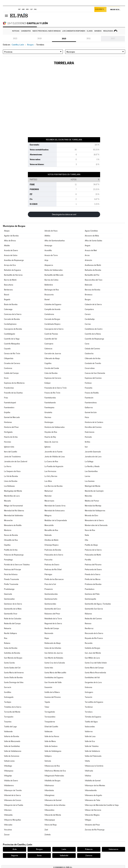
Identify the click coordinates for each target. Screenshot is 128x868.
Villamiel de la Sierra (12, 795)
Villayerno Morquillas (12, 820)
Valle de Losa (90, 736)
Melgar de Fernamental (13, 506)
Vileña (87, 761)
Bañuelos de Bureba (93, 270)
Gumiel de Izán (91, 412)
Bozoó (7, 295)
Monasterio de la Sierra (94, 520)
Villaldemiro (9, 785)
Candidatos (26, 31)
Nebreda (48, 535)
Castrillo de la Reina (93, 334)
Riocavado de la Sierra (94, 633)
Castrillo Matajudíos (12, 344)
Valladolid (64, 855)
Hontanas (8, 422)
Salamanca (113, 849)
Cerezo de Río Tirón (12, 354)
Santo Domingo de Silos (14, 682)
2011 (88, 38)
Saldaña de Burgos (92, 648)
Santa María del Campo (94, 668)
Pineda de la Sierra (93, 574)
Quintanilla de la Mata (13, 609)
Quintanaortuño (51, 599)
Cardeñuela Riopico (52, 324)
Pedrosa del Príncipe (12, 569)
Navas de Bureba (11, 535)
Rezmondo (49, 633)
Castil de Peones (51, 334)
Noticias (16, 31)
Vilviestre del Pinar (92, 825)
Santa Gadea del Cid (12, 668)
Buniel (47, 300)
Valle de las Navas (52, 736)
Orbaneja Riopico (52, 545)
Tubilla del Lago (10, 727)
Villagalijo (8, 776)
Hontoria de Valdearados (55, 427)
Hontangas (49, 422)
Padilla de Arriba (11, 550)
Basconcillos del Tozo (94, 280)
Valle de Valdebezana (13, 751)
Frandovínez (9, 388)
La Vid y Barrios (51, 476)
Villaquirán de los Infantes (55, 805)
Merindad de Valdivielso (14, 516)
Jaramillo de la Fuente (53, 452)
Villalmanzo (49, 785)
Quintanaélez (9, 599)
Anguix (88, 246)
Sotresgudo (9, 697)
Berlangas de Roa (52, 290)
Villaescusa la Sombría (94, 766)
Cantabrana (49, 314)
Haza (87, 417)
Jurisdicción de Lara (93, 457)
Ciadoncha (89, 354)
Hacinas (48, 417)
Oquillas (7, 545)
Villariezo (8, 810)
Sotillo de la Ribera (52, 692)
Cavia (87, 344)
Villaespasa (9, 771)
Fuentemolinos (91, 403)
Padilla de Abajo (91, 545)
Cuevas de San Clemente (95, 373)
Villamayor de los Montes (95, 785)
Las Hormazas (50, 471)
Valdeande (8, 731)
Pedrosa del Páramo (93, 565)
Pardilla (88, 560)
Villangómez (49, 795)
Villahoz (88, 776)
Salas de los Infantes (53, 648)
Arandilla (48, 250)
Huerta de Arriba (11, 437)
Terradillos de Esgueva (94, 702)
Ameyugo (48, 246)
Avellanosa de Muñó (93, 265)
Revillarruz (89, 628)
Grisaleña (48, 412)
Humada (88, 437)
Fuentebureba (50, 398)
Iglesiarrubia (9, 447)
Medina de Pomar (92, 501)
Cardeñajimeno (10, 324)
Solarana (88, 687)
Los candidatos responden (74, 31)
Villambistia (49, 790)
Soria (39, 855)
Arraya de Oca (10, 265)
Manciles (88, 496)
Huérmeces (90, 432)
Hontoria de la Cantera (94, 422)
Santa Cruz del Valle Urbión (96, 663)
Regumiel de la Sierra (53, 623)
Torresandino (50, 717)
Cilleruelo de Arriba (93, 358)
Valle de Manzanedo (12, 741)
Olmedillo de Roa (11, 540)
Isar (86, 447)
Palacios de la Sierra (93, 550)
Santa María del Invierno (14, 673)
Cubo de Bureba (51, 373)
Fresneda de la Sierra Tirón (56, 388)
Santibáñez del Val (92, 677)
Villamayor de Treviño (13, 790)
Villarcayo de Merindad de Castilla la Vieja (102, 805)
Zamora (89, 855)
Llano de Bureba (11, 481)
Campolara (89, 309)
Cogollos (48, 363)
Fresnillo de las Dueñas (13, 393)
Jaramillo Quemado (93, 452)
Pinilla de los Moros (93, 579)
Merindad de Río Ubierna (14, 511)
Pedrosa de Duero (52, 565)
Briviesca (89, 295)
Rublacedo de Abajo (53, 643)
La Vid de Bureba (11, 476)
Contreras (8, 368)
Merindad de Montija (93, 506)
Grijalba (7, 412)
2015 (64, 39)
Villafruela (89, 771)
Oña (86, 540)
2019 (40, 38)
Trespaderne (50, 722)
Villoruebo (8, 825)
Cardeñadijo (90, 319)
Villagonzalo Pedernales (54, 776)
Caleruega (8, 309)
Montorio (8, 530)
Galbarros (89, 408)
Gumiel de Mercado (12, 417)
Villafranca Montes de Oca (55, 771)
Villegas (88, 820)
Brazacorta (49, 295)
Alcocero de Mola (92, 236)
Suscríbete (100, 10)
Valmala (48, 761)
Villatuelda (8, 815)
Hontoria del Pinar (11, 427)
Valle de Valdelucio (92, 751)
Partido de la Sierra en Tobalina (17, 565)
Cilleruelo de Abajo (52, 358)
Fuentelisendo (50, 403)
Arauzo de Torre (51, 255)
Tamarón (88, 697)
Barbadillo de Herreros (13, 275)
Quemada (8, 594)
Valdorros (89, 731)
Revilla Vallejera (10, 633)
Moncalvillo (49, 525)
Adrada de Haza (51, 231)
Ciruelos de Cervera (12, 363)
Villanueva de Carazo (13, 800)
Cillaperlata (9, 358)
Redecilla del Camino (93, 619)
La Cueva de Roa (51, 462)
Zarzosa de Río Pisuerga (95, 830)
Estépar (48, 383)
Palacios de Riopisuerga (14, 555)
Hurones (8, 442)
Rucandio (89, 643)
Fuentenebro (9, 408)
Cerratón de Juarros (53, 354)
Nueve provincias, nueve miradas (47, 31)
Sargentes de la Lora (93, 682)
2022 (15, 38)
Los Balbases (9, 486)
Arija (46, 260)
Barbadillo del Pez (92, 275)
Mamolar (48, 496)
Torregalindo (50, 712)
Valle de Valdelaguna (53, 751)
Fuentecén (89, 398)
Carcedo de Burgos (52, 319)
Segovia (15, 855)
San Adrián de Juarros (54, 653)
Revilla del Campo (52, 628)
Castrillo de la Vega (12, 339)
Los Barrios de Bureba (54, 486)
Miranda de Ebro (91, 516)
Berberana (8, 290)
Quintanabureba (51, 594)
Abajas (7, 231)
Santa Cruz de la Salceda (55, 663)
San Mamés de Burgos (13, 658)
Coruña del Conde (52, 368)
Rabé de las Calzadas (13, 619)
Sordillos (8, 692)
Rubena (7, 643)
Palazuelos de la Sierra (54, 555)
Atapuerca (49, 265)
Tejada (47, 702)
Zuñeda (48, 835)
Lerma (87, 476)
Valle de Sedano (51, 746)
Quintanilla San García (94, 609)
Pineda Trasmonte (11, 579)
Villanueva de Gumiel (53, 800)
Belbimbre (49, 285)
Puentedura (90, 589)
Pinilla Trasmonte (11, 584)
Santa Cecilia (9, 663)
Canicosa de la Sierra (13, 314)
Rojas (47, 638)
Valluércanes (9, 761)
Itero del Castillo (11, 452)
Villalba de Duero (11, 781)
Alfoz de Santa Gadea (93, 241)
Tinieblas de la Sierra (13, 707)
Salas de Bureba (11, 648)
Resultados (108, 31)
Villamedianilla (91, 790)
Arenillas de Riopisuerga (14, 260)
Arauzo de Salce (11, 255)
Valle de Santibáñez (12, 746)
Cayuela (7, 349)
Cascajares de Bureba (13, 329)
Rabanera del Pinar (52, 614)
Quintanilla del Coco (53, 609)
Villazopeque (50, 820)
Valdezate (48, 731)
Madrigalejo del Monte (13, 491)
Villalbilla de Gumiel (93, 781)
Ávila (15, 849)
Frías (6, 398)
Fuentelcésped (10, 403)
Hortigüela (8, 432)
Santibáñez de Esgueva (54, 677)
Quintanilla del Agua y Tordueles (98, 604)
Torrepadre (9, 717)
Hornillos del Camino (93, 427)
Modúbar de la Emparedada (56, 520)
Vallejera (48, 756)
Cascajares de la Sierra (54, 329)
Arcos (87, 255)
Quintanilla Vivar (11, 614)
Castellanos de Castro (94, 329)
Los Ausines (90, 481)
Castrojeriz (49, 344)
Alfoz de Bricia (10, 241)
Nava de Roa (90, 530)
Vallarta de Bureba (12, 736)
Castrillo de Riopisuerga (94, 339)
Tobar (47, 707)
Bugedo (7, 300)
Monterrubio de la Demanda (96, 525)
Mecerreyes (49, 501)
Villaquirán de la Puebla (14, 805)
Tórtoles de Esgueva (93, 717)
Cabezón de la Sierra (93, 304)
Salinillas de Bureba (12, 653)
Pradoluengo (9, 589)
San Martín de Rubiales (54, 658)
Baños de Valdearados (54, 270)
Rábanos (88, 614)
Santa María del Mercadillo (55, 673)
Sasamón (48, 687)
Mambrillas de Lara (12, 496)
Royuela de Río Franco (94, 638)
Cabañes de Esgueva (53, 304)
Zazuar (7, 835)
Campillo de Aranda (52, 309)
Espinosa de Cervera (53, 378)
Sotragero (89, 692)
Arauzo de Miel (91, 250)
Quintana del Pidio (92, 594)
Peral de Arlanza (11, 574)
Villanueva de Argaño (93, 795)
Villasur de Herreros (93, 810)
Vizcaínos (8, 830)
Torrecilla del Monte (12, 712)
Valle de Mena (50, 741)
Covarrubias (90, 368)
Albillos (47, 236)
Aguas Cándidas (91, 231)
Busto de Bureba (11, 304)
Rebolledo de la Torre (53, 619)
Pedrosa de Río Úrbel (53, 569)
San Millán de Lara (92, 658)
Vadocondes (90, 727)
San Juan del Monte (93, 653)
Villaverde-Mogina (92, 815)
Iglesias (48, 447)
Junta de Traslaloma (12, 457)
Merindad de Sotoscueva (55, 511)
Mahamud (49, 491)
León (64, 849)
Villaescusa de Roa (52, 766)
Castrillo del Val (51, 339)
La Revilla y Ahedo (92, 466)
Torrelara (89, 712)
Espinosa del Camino (93, 378)
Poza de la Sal (50, 584)
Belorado (88, 285)
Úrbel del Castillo (51, 727)
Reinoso (88, 623)
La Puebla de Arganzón (54, 466)
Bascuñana (9, 285)
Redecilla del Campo (12, 623)
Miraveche (8, 520)
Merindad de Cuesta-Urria (55, 506)
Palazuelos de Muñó (93, 555)
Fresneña (89, 388)
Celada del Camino (92, 349)
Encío (6, 378)
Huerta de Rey (50, 437)
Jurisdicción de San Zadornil (16, 462)
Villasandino (49, 810)
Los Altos (48, 481)
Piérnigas (48, 574)
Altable (7, 246)
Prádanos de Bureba (93, 584)
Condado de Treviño (93, 363)
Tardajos (8, 702)
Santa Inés (49, 668)
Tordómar (89, 707)
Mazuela (7, 501)
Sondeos (98, 31)
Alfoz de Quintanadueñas (55, 241)
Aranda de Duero (11, 250)
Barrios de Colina (51, 280)
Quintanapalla (90, 599)
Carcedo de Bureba (12, 319)
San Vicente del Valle (53, 682)
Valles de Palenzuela (93, 756)
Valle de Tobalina (92, 746)
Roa (6, 638)
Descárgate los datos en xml (64, 214)
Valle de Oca (90, 741)
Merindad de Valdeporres (95, 511)
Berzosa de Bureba (93, 290)
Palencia (89, 849)
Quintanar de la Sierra (13, 604)
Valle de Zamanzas (12, 756)
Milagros (48, 516)
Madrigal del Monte (93, 486)
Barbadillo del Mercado (54, 275)
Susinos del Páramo (53, 697)
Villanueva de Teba (92, 800)
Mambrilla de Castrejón (94, 491)
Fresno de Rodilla (92, 393)
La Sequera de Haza (12, 471)
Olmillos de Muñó (51, 540)
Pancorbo (48, 560)
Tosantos (8, 722)
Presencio (49, 589)
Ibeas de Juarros (51, 442)
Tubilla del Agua (91, 722)
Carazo (88, 314)
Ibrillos (87, 442)
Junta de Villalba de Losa (55, 457)
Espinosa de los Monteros (14, 383)
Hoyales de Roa (51, 432)
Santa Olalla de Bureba (13, 677)
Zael (46, 830)
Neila (87, 535)
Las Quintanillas (91, 471)
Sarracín (8, 687)
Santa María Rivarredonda (95, 673)
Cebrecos (48, 349)
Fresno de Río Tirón (52, 393)
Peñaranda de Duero (93, 569)
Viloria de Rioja (51, 825)
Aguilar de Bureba (11, 236)
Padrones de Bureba (53, 550)
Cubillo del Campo (11, 373)
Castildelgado (10, 334)
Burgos (88, 300)
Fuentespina (49, 408)
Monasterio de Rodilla (13, 525)
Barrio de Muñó (10, 280)
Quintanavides (50, 604)
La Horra (8, 466)
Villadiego (8, 766)
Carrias (88, 324)
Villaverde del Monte (53, 815)
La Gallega (89, 462)
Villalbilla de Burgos (52, 781)
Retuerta (8, 628)
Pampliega (8, 560)
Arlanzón (88, 260)
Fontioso (88, 383)
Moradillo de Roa (51, 530)
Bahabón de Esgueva (12, 270)
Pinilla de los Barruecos (54, 579)
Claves (90, 31)
